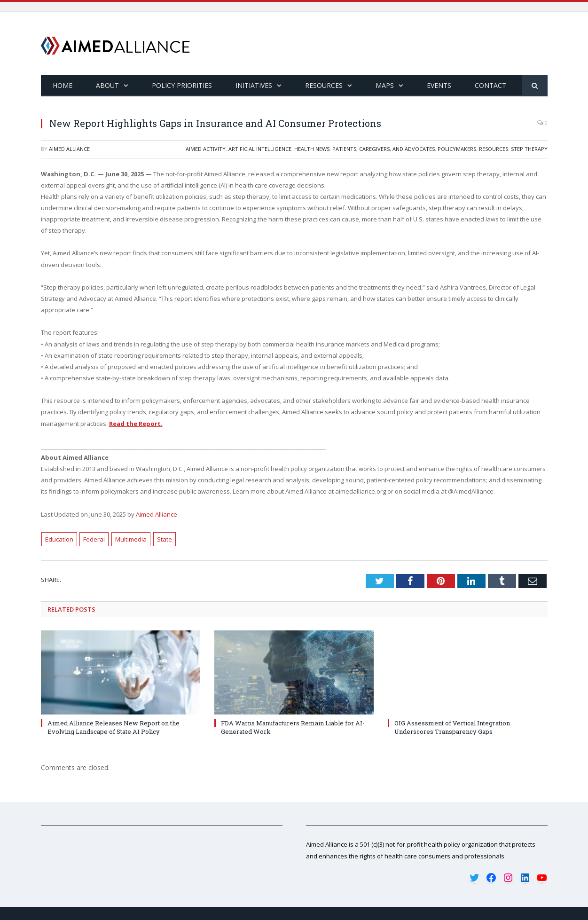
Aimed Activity (206, 149)
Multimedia (131, 539)
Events (439, 85)
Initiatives (254, 85)
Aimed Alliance (69, 149)
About (107, 85)
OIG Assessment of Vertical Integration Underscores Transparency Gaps (452, 727)
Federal (94, 539)
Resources (324, 85)
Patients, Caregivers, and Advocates (384, 149)
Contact (490, 85)
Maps (385, 85)
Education (59, 539)
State (165, 539)
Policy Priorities (182, 85)
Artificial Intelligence (260, 149)
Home (63, 85)
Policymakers (457, 149)
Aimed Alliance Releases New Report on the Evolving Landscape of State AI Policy (114, 727)
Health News (312, 149)
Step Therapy (529, 149)
